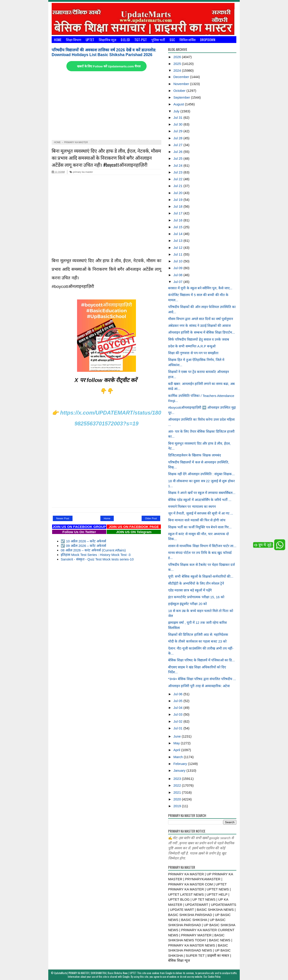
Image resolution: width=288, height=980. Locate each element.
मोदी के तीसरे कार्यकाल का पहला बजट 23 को (197, 641)
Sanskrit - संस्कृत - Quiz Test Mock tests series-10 (97, 559)
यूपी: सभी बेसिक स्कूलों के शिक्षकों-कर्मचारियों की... (201, 576)
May (177, 743)
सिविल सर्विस (188, 40)
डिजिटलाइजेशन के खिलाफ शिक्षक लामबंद (195, 455)
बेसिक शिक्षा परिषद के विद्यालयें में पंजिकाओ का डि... (201, 660)
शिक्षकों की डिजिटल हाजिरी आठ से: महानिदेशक (198, 635)
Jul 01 (178, 728)
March (179, 757)
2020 (178, 799)
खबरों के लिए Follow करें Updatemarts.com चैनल (109, 66)
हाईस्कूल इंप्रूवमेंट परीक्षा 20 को (188, 604)
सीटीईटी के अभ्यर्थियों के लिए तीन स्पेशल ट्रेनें (196, 583)
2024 (178, 70)
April (177, 750)
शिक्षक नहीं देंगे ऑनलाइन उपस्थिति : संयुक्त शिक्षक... (201, 474)
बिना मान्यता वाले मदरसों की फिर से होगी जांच (197, 520)
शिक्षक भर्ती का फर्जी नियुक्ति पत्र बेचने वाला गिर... (200, 527)
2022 (178, 785)
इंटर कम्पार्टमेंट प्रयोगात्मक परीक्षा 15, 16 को (196, 597)
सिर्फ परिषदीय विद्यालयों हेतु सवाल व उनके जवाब (199, 339)
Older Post (151, 518)
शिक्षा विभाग (74, 40)
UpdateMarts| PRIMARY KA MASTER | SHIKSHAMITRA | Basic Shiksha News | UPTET (95, 973)
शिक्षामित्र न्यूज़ (108, 40)
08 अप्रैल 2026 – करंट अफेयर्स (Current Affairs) (93, 550)
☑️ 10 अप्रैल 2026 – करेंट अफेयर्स (83, 541)
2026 (178, 57)
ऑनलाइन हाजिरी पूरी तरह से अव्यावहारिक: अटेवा (199, 686)
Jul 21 (178, 186)
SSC (172, 40)
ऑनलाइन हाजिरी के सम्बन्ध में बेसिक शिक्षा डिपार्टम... (202, 332)
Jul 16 (178, 220)
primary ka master (81, 172)
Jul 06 (178, 694)
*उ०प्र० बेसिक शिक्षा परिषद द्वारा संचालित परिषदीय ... (202, 679)
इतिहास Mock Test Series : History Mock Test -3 (96, 555)
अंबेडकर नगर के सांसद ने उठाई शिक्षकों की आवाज (199, 326)
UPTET (90, 40)
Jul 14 (178, 234)
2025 (178, 64)
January (180, 770)
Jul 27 (178, 145)
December (182, 77)
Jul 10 (178, 261)
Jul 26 (178, 152)
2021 (178, 792)
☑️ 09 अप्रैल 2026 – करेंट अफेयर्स (83, 546)
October (180, 91)
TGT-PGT (141, 40)
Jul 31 (178, 117)
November (182, 84)
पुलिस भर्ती (158, 40)
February (181, 764)
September (182, 97)
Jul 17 (178, 213)
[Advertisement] (106, 106)
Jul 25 (178, 158)
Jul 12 (178, 248)
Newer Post (63, 518)
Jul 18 (178, 206)
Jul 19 (178, 200)
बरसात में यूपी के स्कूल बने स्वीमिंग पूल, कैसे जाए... (200, 288)
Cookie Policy (214, 977)
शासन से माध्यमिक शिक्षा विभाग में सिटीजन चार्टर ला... (202, 546)
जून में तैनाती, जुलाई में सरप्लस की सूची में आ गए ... (201, 513)
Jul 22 (178, 179)
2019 (178, 806)
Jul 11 (178, 254)
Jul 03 (178, 714)
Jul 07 (178, 282)
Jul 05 (178, 701)
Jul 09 (178, 268)
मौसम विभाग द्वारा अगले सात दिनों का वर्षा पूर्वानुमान (201, 319)
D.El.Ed (125, 40)
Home (58, 40)
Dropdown (208, 40)
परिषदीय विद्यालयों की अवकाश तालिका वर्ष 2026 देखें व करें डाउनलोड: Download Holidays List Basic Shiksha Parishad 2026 (104, 52)
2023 (178, 779)
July (177, 111)
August (179, 104)
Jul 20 (178, 193)
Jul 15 (178, 227)
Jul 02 (178, 721)
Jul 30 (178, 124)
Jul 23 (178, 172)
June (178, 736)
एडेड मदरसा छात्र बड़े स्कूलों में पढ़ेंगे (190, 590)
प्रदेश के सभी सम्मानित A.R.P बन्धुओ (192, 346)
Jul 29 (178, 131)
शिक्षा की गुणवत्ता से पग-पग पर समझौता (193, 353)
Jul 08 (178, 275)
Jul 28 (178, 138)
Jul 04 (178, 708)
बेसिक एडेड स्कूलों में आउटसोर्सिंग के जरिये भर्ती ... (200, 500)
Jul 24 (178, 165)
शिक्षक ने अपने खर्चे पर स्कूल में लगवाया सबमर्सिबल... (202, 493)
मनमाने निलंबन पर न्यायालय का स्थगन (192, 507)
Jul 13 (178, 241)
